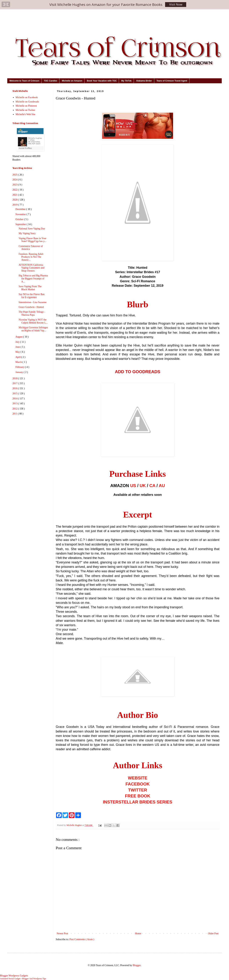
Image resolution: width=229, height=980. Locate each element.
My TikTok (126, 81)
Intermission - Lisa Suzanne (33, 302)
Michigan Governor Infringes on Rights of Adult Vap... (33, 329)
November (21, 214)
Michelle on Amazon (72, 81)
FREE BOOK (138, 796)
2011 (15, 414)
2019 (15, 205)
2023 (15, 185)
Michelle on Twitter (25, 110)
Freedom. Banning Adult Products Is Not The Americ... (31, 257)
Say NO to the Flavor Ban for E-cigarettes (32, 296)
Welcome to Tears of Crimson (24, 81)
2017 (15, 383)
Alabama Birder (144, 81)
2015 (15, 394)
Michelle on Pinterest (26, 106)
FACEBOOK (138, 784)
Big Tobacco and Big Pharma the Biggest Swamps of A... (33, 279)
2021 (15, 195)
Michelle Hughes (74, 825)
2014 (15, 399)
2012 (15, 409)
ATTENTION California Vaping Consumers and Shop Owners (32, 268)
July (18, 342)
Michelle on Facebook (27, 97)
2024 (15, 180)
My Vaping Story (27, 233)
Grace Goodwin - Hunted (31, 307)
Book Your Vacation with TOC (102, 81)
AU (162, 486)
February (20, 367)
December (21, 209)
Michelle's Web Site (26, 114)
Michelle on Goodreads (27, 102)
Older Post (213, 933)
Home (138, 933)
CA (152, 486)
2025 (15, 175)
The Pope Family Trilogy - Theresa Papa (32, 313)
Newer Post (62, 933)
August (19, 337)
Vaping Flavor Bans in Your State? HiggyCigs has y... (32, 240)
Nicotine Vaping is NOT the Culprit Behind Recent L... (33, 321)
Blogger (137, 965)
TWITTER (138, 790)
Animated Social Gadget (10, 979)
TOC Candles (51, 81)
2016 (15, 388)
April (18, 357)
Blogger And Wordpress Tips (34, 979)
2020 (15, 200)
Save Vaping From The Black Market (30, 288)
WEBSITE (137, 778)
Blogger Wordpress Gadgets (14, 976)
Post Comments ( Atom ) (82, 939)
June (18, 347)
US (133, 486)
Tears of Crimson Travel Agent (172, 81)
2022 (15, 190)
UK (143, 486)
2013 (15, 404)
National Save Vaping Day (32, 229)
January (20, 372)
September (21, 224)
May (18, 352)
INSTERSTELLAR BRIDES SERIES (138, 802)
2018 (15, 378)
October (20, 219)
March (19, 362)
